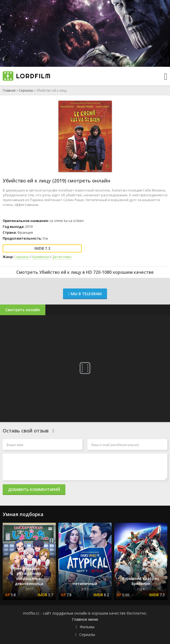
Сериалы (26, 90)
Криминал (41, 257)
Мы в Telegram (85, 294)
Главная (9, 90)
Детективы (62, 257)
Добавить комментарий (34, 489)
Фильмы (87, 627)
